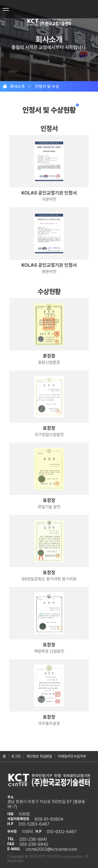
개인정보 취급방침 (39, 756)
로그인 (16, 756)
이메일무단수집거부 (72, 756)
